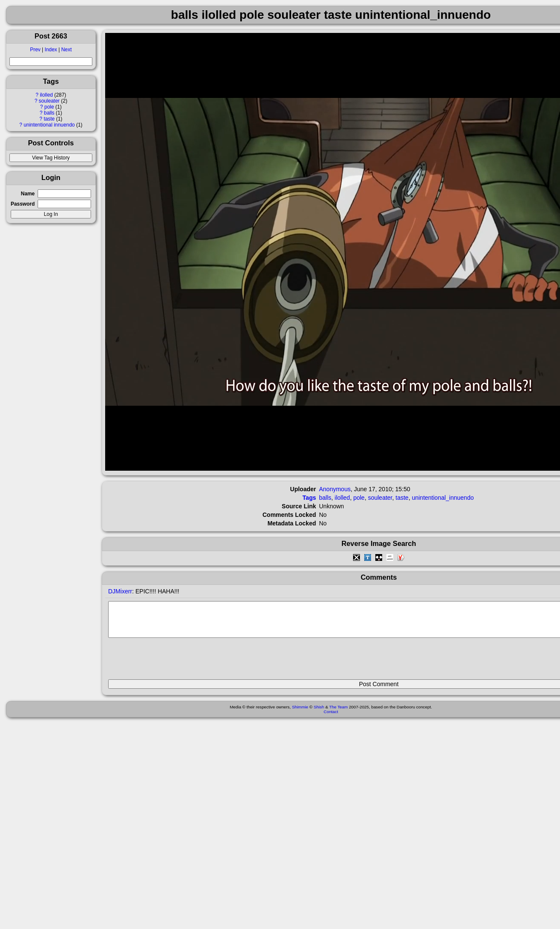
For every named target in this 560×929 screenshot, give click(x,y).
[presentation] (173, 662)
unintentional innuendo (49, 125)
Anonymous (335, 489)
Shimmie (300, 713)
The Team (338, 713)
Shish (319, 713)
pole (49, 107)
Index (51, 50)
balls (49, 113)
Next (66, 50)
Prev (35, 50)
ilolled (46, 95)
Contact (331, 718)
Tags (309, 498)
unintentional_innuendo (443, 498)
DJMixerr (120, 591)
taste (49, 119)
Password (23, 204)
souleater (49, 101)
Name (28, 194)
